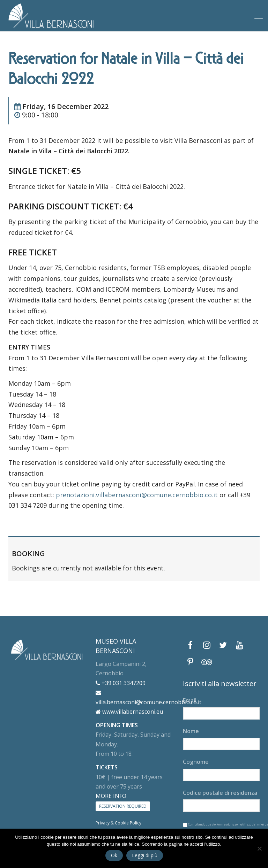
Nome (191, 731)
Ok (114, 855)
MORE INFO (111, 796)
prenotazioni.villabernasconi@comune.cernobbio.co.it (137, 495)
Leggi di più (145, 855)
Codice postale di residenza (220, 793)
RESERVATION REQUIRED (123, 806)
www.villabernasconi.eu (129, 712)
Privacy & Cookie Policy (118, 823)
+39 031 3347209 (121, 683)
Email (190, 700)
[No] (259, 848)
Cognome (196, 762)
